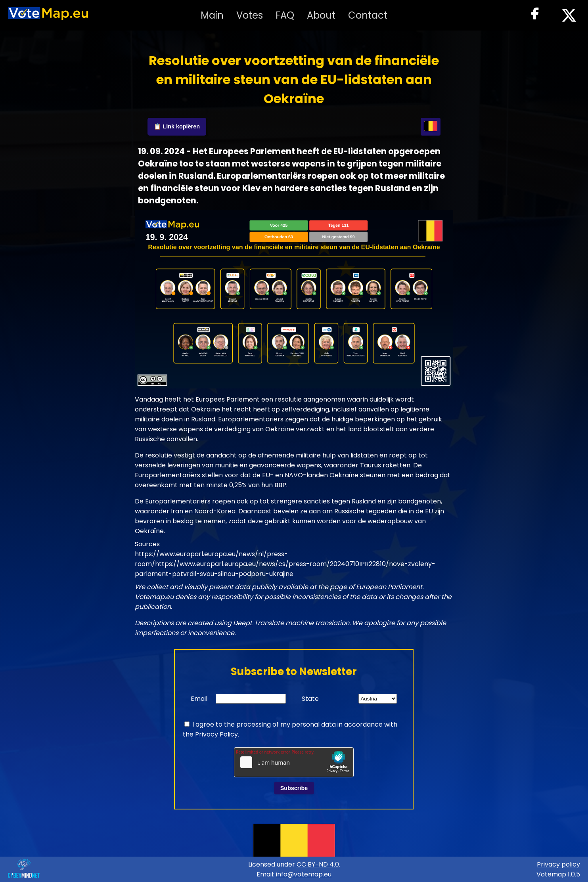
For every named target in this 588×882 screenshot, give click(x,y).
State (310, 699)
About (321, 15)
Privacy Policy (216, 734)
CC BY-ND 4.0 (318, 864)
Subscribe (294, 788)
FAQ (285, 15)
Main (212, 15)
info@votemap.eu (304, 874)
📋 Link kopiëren (177, 126)
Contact (368, 15)
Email (199, 699)
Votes (250, 15)
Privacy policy (558, 864)
